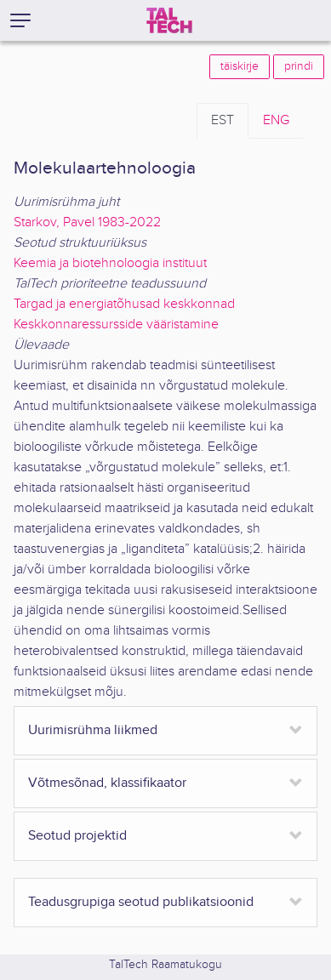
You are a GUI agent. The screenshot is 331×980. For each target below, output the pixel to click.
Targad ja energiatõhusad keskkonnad (124, 304)
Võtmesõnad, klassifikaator (107, 783)
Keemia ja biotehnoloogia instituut (110, 263)
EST (223, 120)
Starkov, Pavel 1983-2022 (87, 222)
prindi (299, 66)
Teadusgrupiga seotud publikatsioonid (141, 902)
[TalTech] (169, 20)
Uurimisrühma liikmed (93, 730)
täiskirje (240, 66)
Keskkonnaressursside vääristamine (116, 325)
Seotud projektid (77, 836)
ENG (276, 120)
